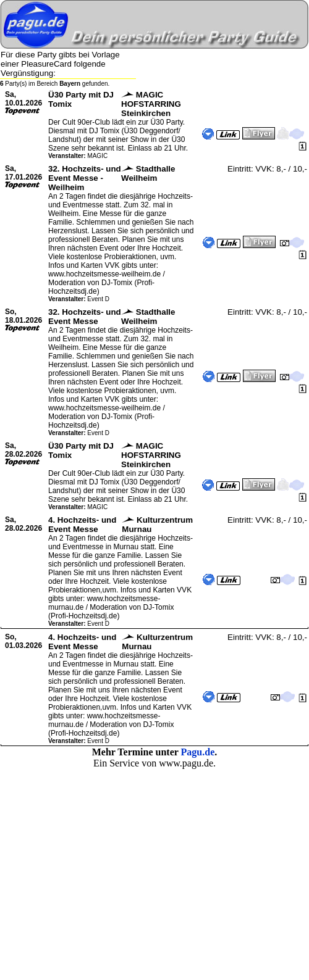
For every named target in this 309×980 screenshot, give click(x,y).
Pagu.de (198, 752)
